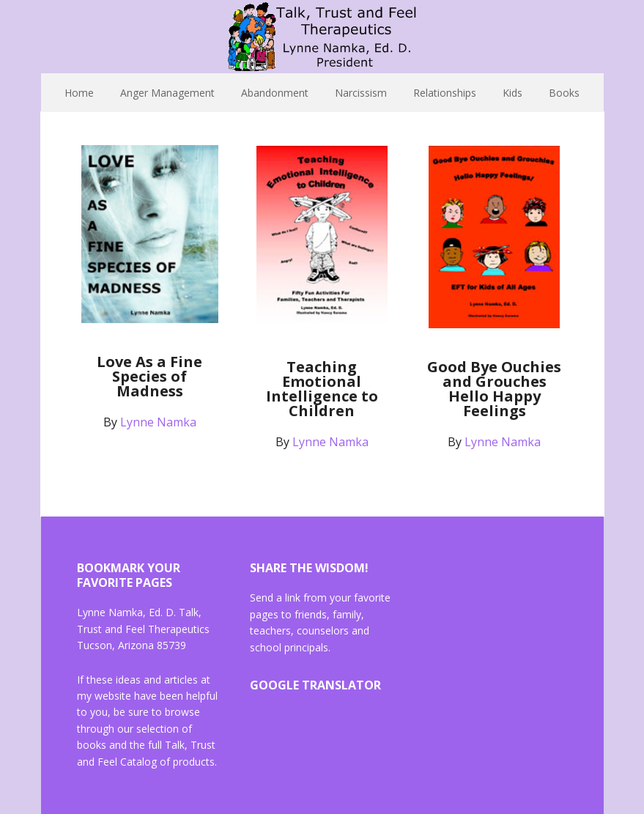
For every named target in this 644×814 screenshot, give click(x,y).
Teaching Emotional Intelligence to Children (322, 389)
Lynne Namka (322, 37)
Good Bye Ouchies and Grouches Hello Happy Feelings (494, 389)
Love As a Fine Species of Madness (149, 376)
